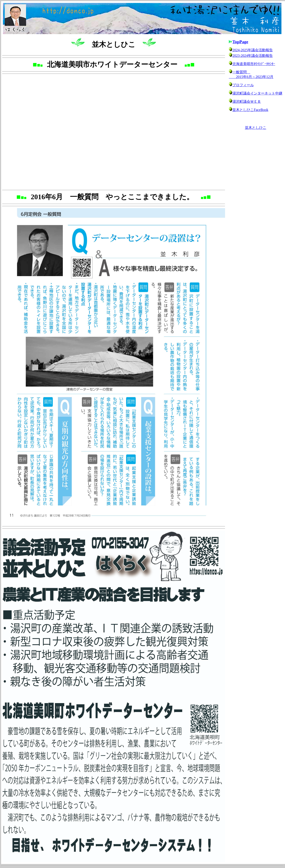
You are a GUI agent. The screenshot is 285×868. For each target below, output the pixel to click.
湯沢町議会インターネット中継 (257, 93)
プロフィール (243, 85)
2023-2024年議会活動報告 (253, 56)
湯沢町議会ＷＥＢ (247, 102)
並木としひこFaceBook (250, 110)
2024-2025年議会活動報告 (253, 50)
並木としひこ (256, 128)
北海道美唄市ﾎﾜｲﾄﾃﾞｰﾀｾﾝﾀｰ (254, 64)
